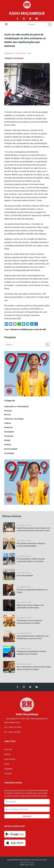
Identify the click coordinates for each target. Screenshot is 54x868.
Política (8, 445)
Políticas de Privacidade (27, 863)
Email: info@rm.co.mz (12, 722)
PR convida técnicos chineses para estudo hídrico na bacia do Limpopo (34, 668)
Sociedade (9, 453)
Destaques (19, 58)
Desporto (9, 427)
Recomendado (11, 449)
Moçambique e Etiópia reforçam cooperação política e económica (31, 560)
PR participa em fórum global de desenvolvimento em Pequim (29, 622)
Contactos (8, 774)
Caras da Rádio (10, 759)
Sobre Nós (8, 749)
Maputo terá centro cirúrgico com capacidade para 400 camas (30, 606)
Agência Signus (29, 865)
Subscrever (27, 816)
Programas (8, 769)
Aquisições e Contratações (17, 406)
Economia (9, 436)
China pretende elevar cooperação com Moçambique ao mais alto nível (33, 637)
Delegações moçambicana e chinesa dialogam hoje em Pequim (31, 653)
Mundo (7, 440)
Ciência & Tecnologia (14, 419)
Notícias (8, 411)
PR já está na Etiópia (25, 576)
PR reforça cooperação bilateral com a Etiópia (32, 591)
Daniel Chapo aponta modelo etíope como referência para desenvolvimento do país (33, 529)
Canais (7, 764)
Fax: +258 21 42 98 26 (13, 732)
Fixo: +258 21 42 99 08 (13, 727)
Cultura (7, 423)
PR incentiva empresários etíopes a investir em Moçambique (31, 545)
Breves (7, 414)
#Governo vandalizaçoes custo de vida (28, 329)
